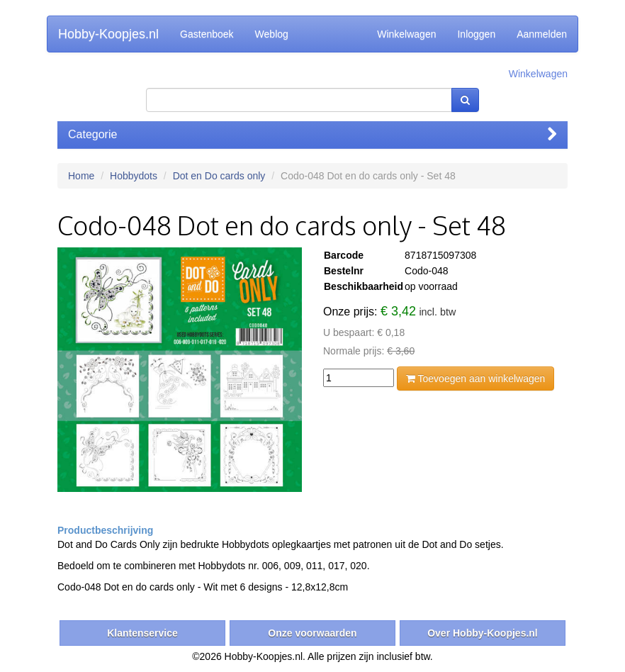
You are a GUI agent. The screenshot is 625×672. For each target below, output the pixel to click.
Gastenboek (207, 34)
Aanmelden (542, 34)
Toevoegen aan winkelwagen (475, 379)
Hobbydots (134, 176)
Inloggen (476, 34)
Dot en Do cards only (219, 176)
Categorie (312, 134)
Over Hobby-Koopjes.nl (483, 633)
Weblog (272, 34)
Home (81, 176)
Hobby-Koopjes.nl (108, 34)
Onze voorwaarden (312, 633)
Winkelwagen (406, 34)
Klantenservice (142, 633)
